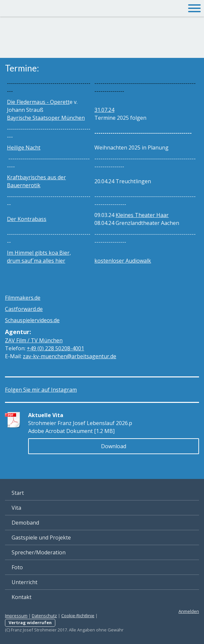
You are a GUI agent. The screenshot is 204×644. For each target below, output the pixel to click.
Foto (17, 567)
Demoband (25, 523)
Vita (16, 508)
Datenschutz (44, 616)
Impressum (16, 616)
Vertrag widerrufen (30, 623)
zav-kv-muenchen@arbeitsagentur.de (70, 356)
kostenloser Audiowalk (123, 261)
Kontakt (22, 597)
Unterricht (25, 582)
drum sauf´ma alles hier (36, 261)
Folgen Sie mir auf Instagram (41, 390)
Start (18, 493)
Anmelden (189, 611)
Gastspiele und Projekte (41, 537)
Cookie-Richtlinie (78, 616)
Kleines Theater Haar (142, 215)
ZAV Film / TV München (34, 340)
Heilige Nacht (24, 148)
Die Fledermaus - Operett (38, 102)
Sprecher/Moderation (39, 552)
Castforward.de (24, 309)
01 (55, 348)
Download (114, 446)
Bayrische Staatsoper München (46, 118)
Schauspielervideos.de (32, 320)
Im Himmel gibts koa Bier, (39, 253)
